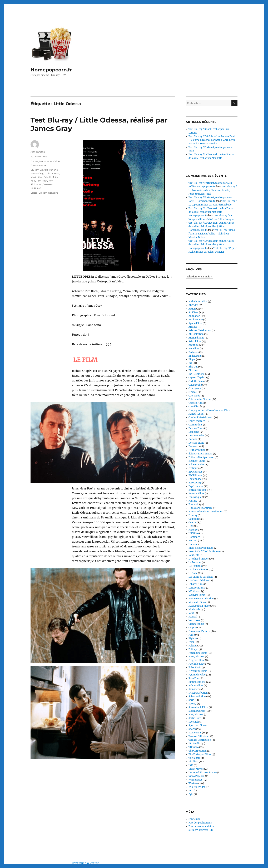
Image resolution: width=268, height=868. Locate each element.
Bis (190, 363)
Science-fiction (197, 696)
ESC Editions (195, 475)
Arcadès (193, 327)
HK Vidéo (194, 533)
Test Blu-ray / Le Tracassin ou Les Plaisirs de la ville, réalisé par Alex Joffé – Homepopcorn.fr (212, 212)
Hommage (194, 537)
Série (191, 700)
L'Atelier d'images (199, 559)
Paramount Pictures (199, 631)
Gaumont (194, 519)
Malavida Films (197, 595)
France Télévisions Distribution (206, 512)
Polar (191, 642)
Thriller (193, 762)
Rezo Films (195, 678)
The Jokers (194, 758)
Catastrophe (195, 385)
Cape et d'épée (196, 378)
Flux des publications (200, 823)
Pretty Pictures (197, 657)
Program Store (197, 660)
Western (193, 783)
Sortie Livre (195, 718)
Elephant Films (197, 461)
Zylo (191, 794)
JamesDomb (38, 152)
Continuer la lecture (85, 809)
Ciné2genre (195, 388)
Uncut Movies (196, 769)
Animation (194, 316)
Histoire (193, 530)
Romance (194, 689)
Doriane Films (196, 443)
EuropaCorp (195, 483)
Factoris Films (196, 494)
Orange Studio (196, 624)
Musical (193, 617)
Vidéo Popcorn (197, 776)
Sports (192, 729)
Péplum (193, 638)
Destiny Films (196, 428)
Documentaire (196, 436)
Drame (34, 161)
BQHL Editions (197, 374)
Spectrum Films (197, 725)
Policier (193, 646)
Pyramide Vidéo (197, 675)
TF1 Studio (194, 744)
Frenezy (193, 515)
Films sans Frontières (200, 508)
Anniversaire (196, 320)
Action (192, 309)
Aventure (193, 345)
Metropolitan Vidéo (50, 161)
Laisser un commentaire (44, 193)
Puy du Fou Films (198, 671)
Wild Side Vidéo (197, 787)
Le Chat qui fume (198, 570)
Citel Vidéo (194, 396)
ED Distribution (197, 450)
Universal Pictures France (203, 773)
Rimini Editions (197, 682)
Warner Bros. (196, 780)
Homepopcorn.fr (51, 70)
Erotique (193, 468)
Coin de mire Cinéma (200, 399)
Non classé (194, 620)
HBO (191, 526)
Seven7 (192, 704)
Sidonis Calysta (197, 711)
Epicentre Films (197, 465)
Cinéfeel (193, 392)
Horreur (193, 541)
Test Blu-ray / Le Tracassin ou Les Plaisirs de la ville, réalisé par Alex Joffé (213, 190)
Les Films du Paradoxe (201, 577)
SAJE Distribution (198, 693)
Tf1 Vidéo (194, 747)
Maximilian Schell (41, 177)
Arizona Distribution (200, 330)
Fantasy (193, 501)
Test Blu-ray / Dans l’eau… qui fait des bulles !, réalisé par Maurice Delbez (212, 234)
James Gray (37, 173)
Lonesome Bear (197, 588)
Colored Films (196, 403)
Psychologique (39, 165)
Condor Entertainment (201, 417)
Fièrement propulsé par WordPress (71, 853)
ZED (191, 791)
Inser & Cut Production (201, 548)
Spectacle (194, 722)
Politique (193, 649)
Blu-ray (35, 170)
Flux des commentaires (201, 826)
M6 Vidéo (194, 591)
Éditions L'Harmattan (200, 454)
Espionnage (195, 479)
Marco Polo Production (201, 599)
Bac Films (194, 349)
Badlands (194, 352)
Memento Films (197, 602)
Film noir (194, 504)
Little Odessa (52, 173)
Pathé (192, 635)
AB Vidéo (193, 305)
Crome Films (195, 425)
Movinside (194, 609)
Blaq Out (193, 367)
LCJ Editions (195, 566)
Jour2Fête (194, 555)
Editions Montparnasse (201, 457)
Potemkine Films (198, 653)
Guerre (192, 523)
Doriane (193, 439)
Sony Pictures (196, 715)
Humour (193, 544)
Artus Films (195, 341)
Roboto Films (196, 686)
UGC (191, 765)
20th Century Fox (198, 301)
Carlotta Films (196, 381)
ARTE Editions (196, 338)
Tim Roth (42, 181)
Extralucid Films (197, 490)
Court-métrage (197, 421)
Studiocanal (195, 733)
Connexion (195, 819)
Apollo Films (195, 323)
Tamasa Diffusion (198, 736)
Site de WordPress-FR (201, 830)
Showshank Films (198, 707)
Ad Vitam (193, 312)
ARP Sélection (196, 334)
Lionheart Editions (199, 580)
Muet (191, 613)
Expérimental (196, 486)
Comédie (193, 407)
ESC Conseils (195, 472)
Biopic (192, 359)
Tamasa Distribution (200, 740)
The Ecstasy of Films (200, 754)
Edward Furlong (49, 170)
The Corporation (198, 751)
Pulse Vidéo (195, 667)
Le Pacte (193, 573)
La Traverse (195, 562)
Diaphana (194, 432)
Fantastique (195, 497)
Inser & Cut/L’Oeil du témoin (204, 551)
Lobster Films (196, 584)
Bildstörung (195, 356)
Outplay (193, 628)
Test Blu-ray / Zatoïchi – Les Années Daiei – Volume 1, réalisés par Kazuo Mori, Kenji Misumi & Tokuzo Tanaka (212, 140)
